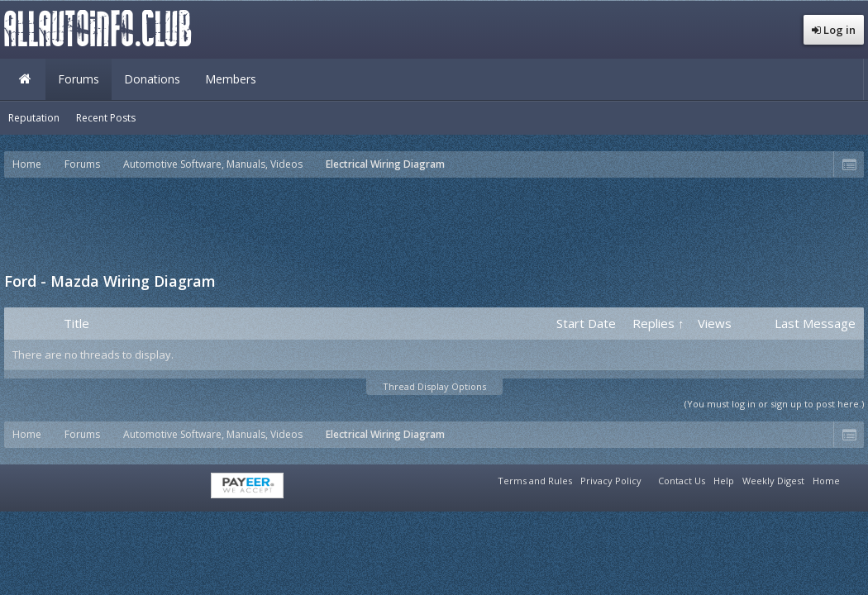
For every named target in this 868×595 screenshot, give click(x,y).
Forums (79, 79)
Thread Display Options (434, 386)
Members (231, 79)
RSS (854, 478)
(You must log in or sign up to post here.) (774, 404)
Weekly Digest (773, 481)
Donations (152, 79)
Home (25, 79)
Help (724, 481)
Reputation (34, 118)
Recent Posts (106, 118)
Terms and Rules (535, 481)
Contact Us (682, 481)
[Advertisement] (434, 223)
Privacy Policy (611, 481)
